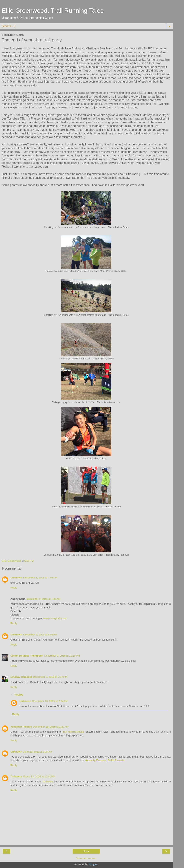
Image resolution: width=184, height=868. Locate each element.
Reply (14, 588)
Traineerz (16, 777)
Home (86, 851)
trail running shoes (73, 732)
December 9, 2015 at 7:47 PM (50, 677)
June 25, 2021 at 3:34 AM (38, 752)
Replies (19, 695)
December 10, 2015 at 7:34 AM (50, 701)
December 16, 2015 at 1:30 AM (51, 727)
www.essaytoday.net (55, 618)
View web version (86, 858)
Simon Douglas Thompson (27, 656)
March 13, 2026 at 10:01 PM (39, 777)
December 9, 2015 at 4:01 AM (43, 599)
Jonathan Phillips (21, 727)
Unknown (16, 578)
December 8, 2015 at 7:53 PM (40, 578)
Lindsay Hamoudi (21, 677)
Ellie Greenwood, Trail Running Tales (53, 11)
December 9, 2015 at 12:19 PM (62, 656)
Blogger (93, 864)
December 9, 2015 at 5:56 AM (40, 635)
